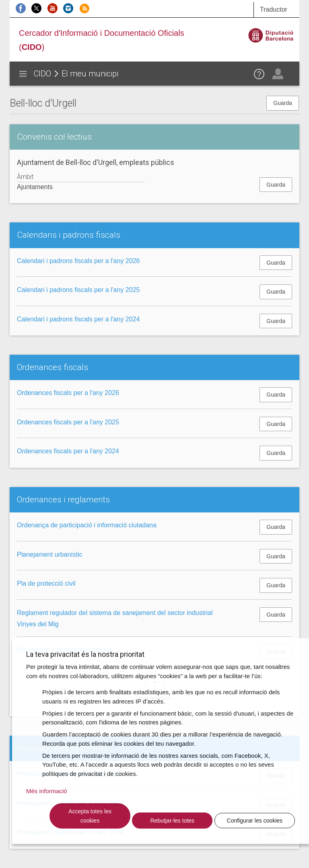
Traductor (274, 9)
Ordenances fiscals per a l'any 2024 (68, 451)
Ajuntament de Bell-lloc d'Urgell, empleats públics (96, 162)
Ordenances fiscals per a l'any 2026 (68, 393)
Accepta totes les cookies (90, 816)
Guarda (283, 103)
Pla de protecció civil (46, 583)
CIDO (42, 74)
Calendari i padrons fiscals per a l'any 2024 (78, 319)
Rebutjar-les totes (172, 821)
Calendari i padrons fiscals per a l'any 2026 (78, 261)
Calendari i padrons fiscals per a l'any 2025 (78, 290)
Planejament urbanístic (50, 554)
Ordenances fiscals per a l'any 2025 (68, 422)
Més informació (47, 791)
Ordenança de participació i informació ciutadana (87, 525)
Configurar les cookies (255, 821)
